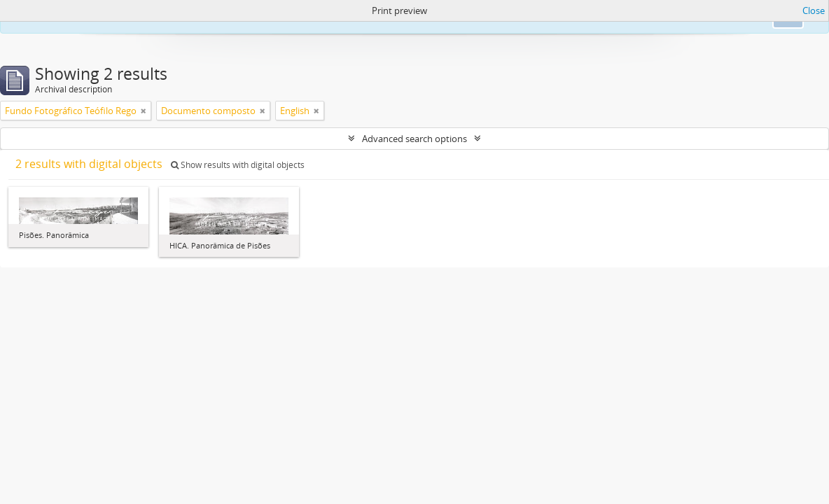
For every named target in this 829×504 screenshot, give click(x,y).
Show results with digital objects (238, 165)
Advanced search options (415, 139)
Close (814, 10)
